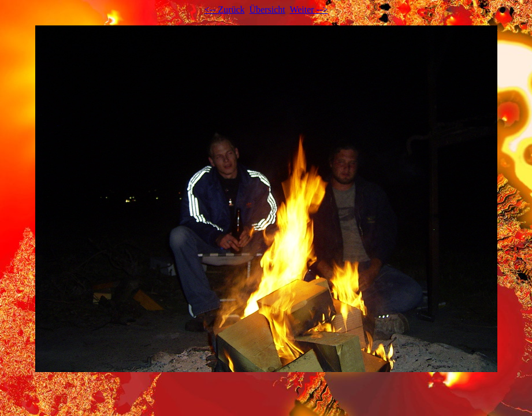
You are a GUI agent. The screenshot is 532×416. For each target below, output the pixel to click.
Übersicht (267, 10)
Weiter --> (308, 10)
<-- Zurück (225, 10)
